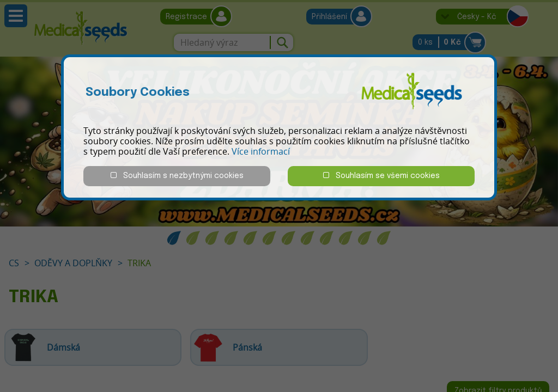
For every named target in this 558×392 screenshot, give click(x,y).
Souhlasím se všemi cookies (381, 176)
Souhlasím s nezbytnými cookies (177, 176)
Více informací (261, 151)
